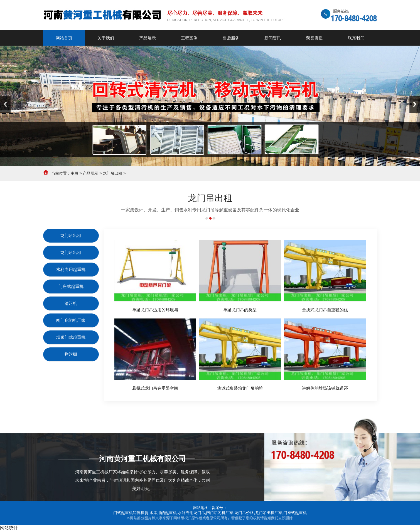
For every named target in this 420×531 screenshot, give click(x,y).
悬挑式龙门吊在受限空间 (155, 388)
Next (415, 104)
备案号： (219, 508)
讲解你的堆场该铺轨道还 (325, 388)
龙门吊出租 (112, 173)
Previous (5, 104)
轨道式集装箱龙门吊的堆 (240, 388)
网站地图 (201, 508)
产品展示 (90, 173)
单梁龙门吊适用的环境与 (155, 310)
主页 (75, 173)
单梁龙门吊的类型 (240, 310)
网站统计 (9, 528)
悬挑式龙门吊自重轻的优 (325, 310)
